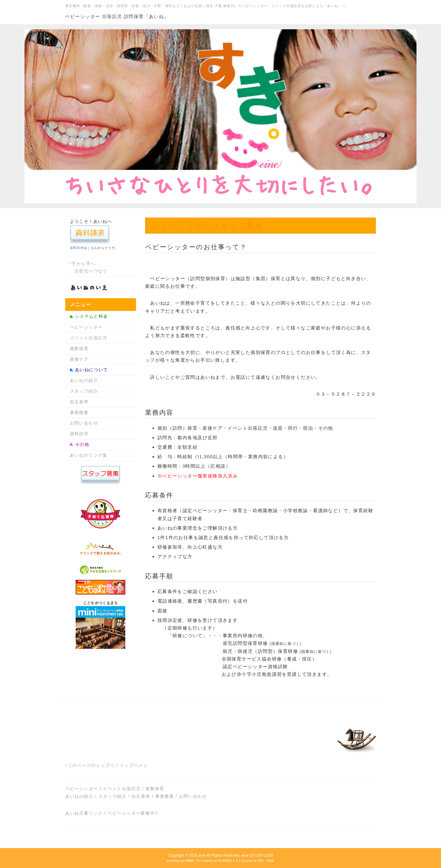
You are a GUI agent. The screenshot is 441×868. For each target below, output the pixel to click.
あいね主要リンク (84, 813)
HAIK (270, 861)
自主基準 (79, 402)
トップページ (134, 765)
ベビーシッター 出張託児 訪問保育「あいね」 (117, 16)
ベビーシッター (86, 327)
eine (202, 855)
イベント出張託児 (89, 338)
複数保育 (79, 348)
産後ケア (79, 359)
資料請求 (77, 248)
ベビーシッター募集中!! (133, 813)
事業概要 (79, 413)
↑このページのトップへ (90, 765)
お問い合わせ (84, 423)
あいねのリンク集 (89, 455)
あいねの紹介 (84, 380)
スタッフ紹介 (84, 391)
